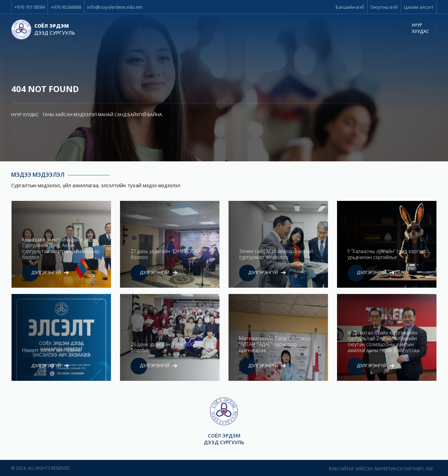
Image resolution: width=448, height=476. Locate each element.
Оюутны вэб (384, 7)
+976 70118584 (30, 7)
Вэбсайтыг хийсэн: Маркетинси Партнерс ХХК (381, 469)
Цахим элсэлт (419, 7)
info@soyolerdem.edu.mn (115, 7)
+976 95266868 (66, 7)
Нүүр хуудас (421, 28)
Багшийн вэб (350, 7)
